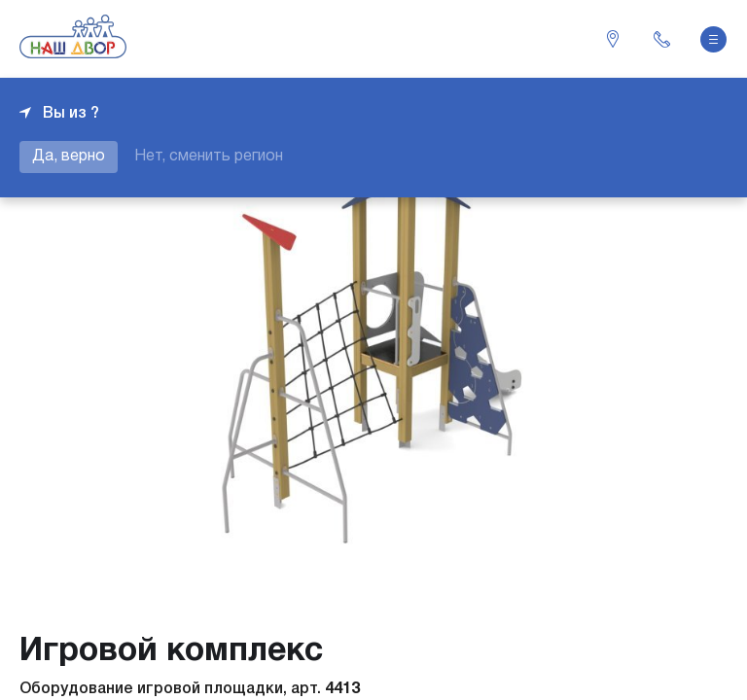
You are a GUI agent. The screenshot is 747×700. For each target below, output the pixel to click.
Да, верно (69, 157)
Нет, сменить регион (209, 157)
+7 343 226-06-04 (661, 39)
